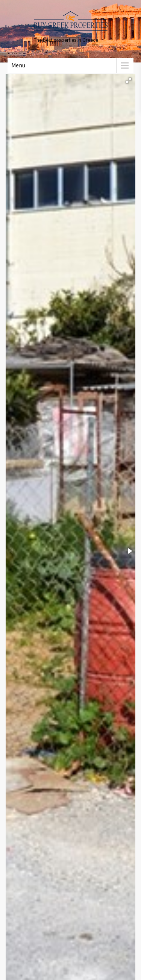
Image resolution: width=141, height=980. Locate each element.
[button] (129, 81)
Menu (18, 65)
